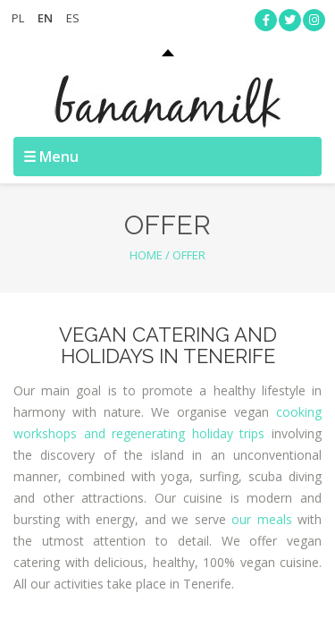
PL (18, 18)
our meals (262, 519)
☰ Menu (51, 157)
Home (146, 255)
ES (73, 18)
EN (45, 18)
